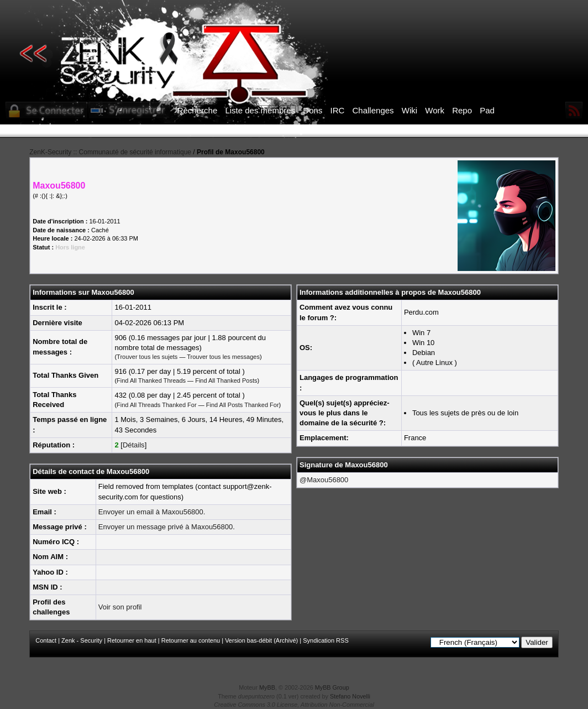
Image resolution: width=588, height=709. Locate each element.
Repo (462, 110)
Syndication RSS (326, 640)
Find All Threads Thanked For (157, 405)
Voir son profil (120, 607)
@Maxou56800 (324, 480)
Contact (46, 640)
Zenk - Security (82, 640)
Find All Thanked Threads (151, 380)
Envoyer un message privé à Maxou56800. (167, 527)
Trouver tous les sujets (147, 357)
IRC (338, 110)
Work (435, 110)
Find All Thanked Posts (226, 380)
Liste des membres (260, 110)
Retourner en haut (132, 640)
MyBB (267, 687)
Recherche (198, 110)
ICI (485, 131)
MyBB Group (332, 687)
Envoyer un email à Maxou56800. (152, 512)
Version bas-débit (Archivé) (261, 640)
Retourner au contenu (191, 640)
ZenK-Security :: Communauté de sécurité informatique (110, 152)
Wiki (410, 110)
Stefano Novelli (350, 696)
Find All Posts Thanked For (243, 405)
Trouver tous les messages (223, 357)
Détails (134, 445)
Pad (487, 110)
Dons (313, 110)
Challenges (373, 110)
